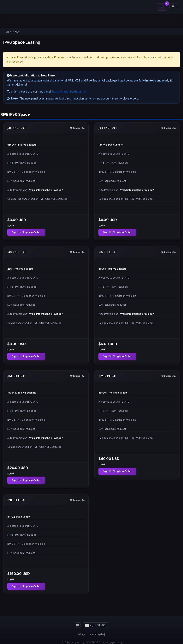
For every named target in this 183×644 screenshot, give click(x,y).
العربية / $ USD (95, 625)
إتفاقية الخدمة (97, 634)
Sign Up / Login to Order (26, 232)
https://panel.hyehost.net (69, 92)
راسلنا (82, 634)
